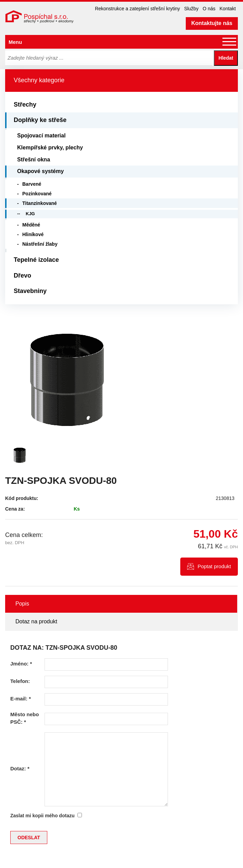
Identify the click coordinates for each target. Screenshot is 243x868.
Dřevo (22, 276)
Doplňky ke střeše (40, 120)
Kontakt (228, 9)
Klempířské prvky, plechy (50, 148)
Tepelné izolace (36, 260)
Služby (191, 9)
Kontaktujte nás (212, 23)
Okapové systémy (40, 171)
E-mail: (21, 699)
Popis (22, 604)
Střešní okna (34, 160)
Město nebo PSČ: (25, 718)
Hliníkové (33, 234)
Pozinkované (37, 194)
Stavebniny (30, 291)
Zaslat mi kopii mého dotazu (42, 816)
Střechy (25, 105)
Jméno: (21, 664)
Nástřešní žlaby (40, 244)
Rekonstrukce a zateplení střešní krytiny (137, 9)
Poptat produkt (214, 566)
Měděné (31, 225)
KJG (30, 214)
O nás (209, 9)
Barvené (32, 184)
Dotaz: (20, 768)
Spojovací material (41, 136)
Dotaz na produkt (36, 621)
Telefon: (20, 681)
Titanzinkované (40, 203)
